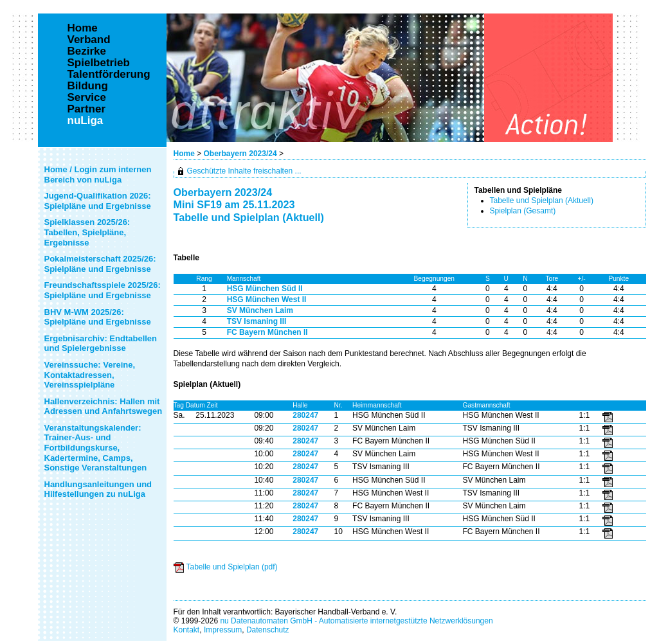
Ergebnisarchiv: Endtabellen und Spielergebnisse (101, 344)
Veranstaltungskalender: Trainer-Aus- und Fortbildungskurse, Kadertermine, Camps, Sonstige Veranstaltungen (96, 448)
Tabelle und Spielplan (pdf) (232, 567)
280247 (305, 415)
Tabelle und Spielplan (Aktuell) (542, 201)
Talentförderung (109, 75)
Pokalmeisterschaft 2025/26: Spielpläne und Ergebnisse (100, 264)
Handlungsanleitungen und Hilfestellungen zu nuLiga (98, 489)
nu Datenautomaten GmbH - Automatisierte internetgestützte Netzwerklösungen (356, 621)
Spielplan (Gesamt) (523, 211)
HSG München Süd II (265, 289)
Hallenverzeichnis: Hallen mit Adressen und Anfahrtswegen (104, 407)
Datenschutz (268, 630)
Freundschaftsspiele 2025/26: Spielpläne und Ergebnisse (103, 290)
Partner (87, 109)
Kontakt (187, 630)
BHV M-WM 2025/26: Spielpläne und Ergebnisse (98, 317)
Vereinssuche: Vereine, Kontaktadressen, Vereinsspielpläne (90, 375)
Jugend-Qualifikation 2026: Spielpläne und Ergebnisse (98, 201)
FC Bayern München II (267, 332)
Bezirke (87, 51)
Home (184, 154)
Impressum (223, 630)
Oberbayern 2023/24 (241, 154)
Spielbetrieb (99, 63)
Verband (89, 40)
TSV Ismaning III (257, 321)
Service (87, 98)
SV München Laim (260, 310)
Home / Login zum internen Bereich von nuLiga (98, 174)
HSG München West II (267, 300)
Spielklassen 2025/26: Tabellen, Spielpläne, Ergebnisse (87, 232)
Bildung (88, 86)
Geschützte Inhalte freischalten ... (244, 171)
